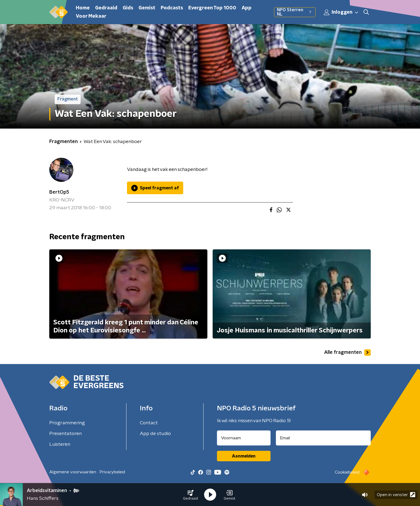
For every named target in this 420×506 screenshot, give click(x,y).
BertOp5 (59, 192)
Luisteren (60, 444)
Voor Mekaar (91, 16)
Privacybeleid (112, 472)
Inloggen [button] (341, 12)
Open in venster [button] (396, 495)
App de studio (155, 434)
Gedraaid (106, 8)
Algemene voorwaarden (73, 472)
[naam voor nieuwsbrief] (244, 438)
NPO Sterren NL (295, 12)
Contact (149, 423)
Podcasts (172, 8)
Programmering (67, 423)
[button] (190, 495)
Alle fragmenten (347, 353)
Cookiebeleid (347, 472)
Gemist (147, 8)
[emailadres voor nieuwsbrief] (323, 438)
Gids (128, 8)
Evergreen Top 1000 (212, 8)
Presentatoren (65, 434)
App (247, 8)
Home (83, 8)
